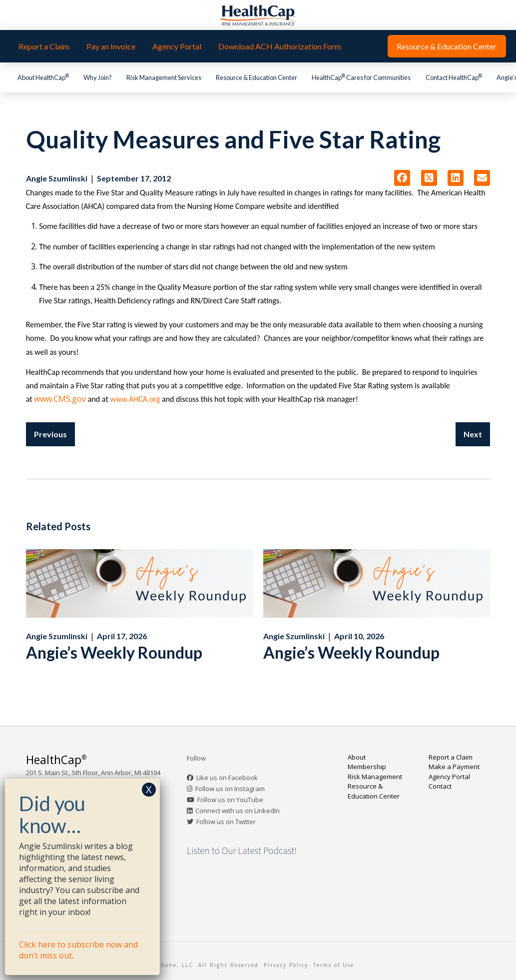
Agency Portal (449, 777)
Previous (50, 434)
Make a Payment (454, 767)
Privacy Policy (286, 965)
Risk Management (375, 777)
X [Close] (149, 789)
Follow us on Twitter (226, 822)
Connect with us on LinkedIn (238, 811)
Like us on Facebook (227, 778)
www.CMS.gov (60, 399)
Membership (367, 767)
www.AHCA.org (136, 399)
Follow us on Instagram (230, 789)
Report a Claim (451, 757)
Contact (440, 786)
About (357, 757)
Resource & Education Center (374, 791)
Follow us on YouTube (230, 800)
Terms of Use (334, 965)
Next (473, 434)
